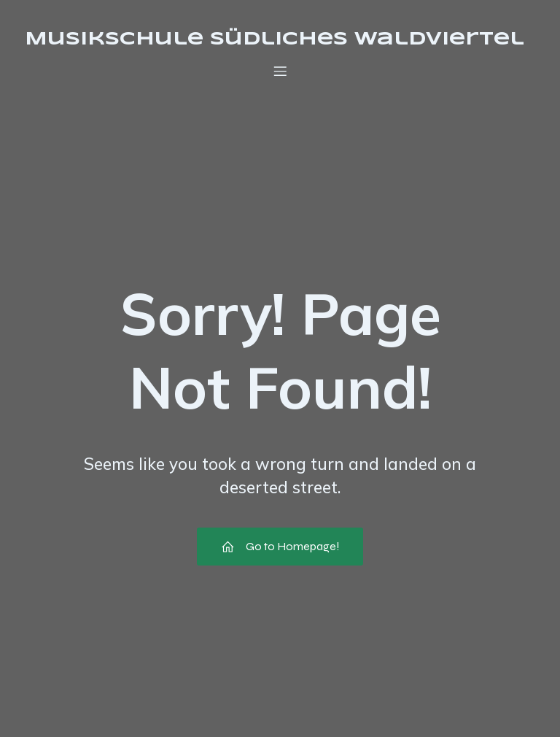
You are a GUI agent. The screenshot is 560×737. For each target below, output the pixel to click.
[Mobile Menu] (280, 71)
